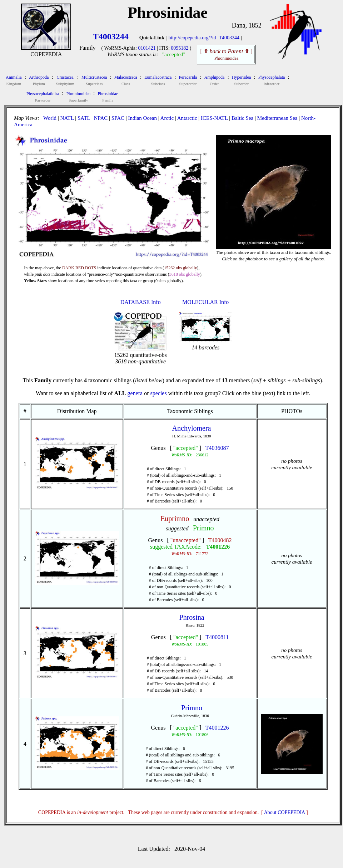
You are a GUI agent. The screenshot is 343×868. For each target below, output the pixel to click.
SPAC (118, 118)
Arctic (167, 118)
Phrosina (192, 617)
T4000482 (220, 540)
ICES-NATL (214, 118)
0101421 (147, 48)
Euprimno (175, 519)
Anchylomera (192, 428)
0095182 (180, 48)
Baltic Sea (242, 118)
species (158, 393)
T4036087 (217, 448)
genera (135, 393)
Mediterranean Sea (277, 118)
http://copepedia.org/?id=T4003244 (204, 38)
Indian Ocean (143, 118)
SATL (84, 118)
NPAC (101, 118)
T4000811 (217, 637)
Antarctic (187, 118)
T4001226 (218, 547)
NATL (67, 118)
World (50, 118)
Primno (203, 528)
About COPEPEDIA (285, 812)
